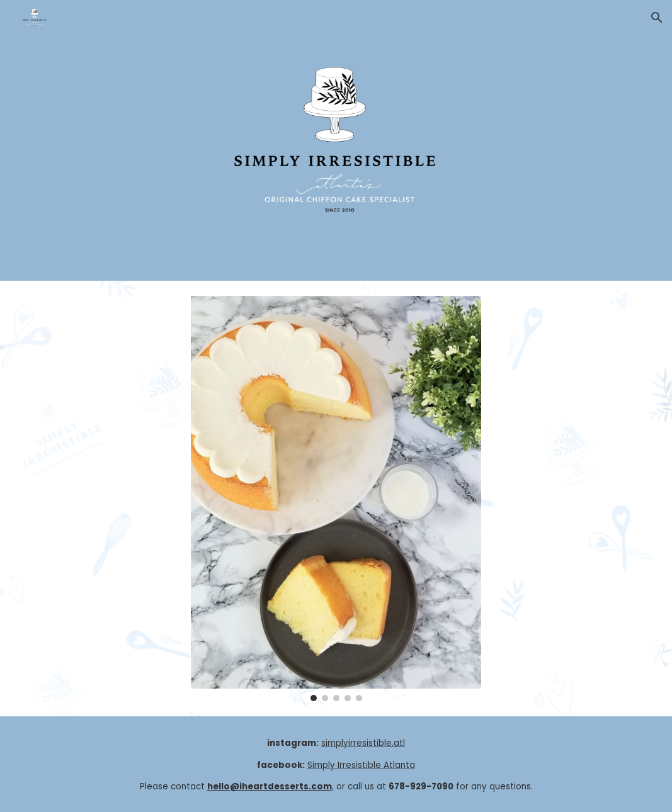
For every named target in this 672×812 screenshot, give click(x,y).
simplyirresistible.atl (363, 743)
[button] (657, 18)
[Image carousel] (336, 499)
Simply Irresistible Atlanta (361, 765)
